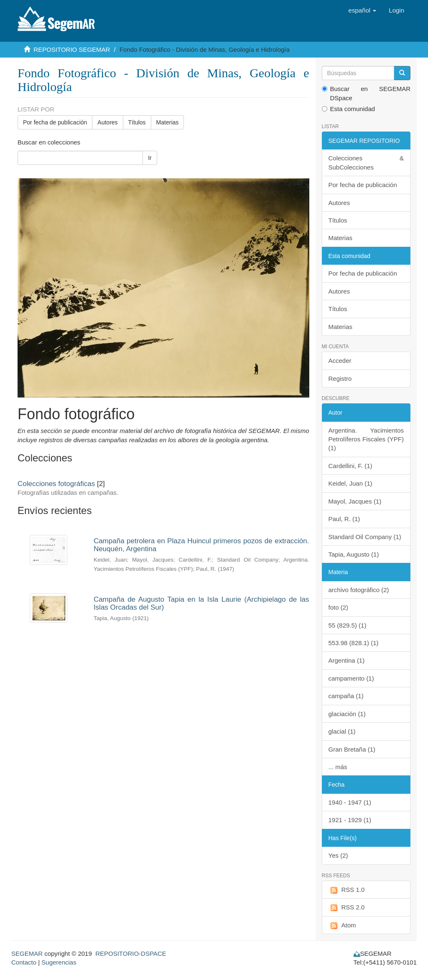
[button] (363, 10)
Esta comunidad (349, 109)
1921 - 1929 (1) (350, 820)
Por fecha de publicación (55, 122)
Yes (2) (338, 855)
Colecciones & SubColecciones (366, 162)
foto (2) (339, 607)
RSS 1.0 (347, 890)
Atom (342, 926)
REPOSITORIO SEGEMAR (72, 49)
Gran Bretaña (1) (352, 749)
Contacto (24, 962)
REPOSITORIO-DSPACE (131, 953)
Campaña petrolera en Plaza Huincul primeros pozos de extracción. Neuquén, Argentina (201, 545)
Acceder (340, 361)
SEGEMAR (27, 953)
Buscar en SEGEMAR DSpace (366, 93)
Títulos (137, 122)
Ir (150, 158)
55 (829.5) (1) (348, 625)
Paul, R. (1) (344, 519)
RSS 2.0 (347, 908)
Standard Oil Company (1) (365, 537)
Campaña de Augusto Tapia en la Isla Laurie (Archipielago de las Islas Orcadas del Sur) (201, 603)
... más (338, 767)
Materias (168, 122)
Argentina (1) (347, 660)
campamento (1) (351, 678)
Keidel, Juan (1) (350, 483)
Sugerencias (59, 962)
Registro (340, 379)
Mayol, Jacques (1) (355, 501)
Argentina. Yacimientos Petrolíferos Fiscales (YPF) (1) (366, 439)
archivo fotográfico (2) (359, 590)
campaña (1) (346, 696)
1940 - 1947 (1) (350, 802)
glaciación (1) (347, 714)
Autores (107, 122)
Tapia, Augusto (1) (354, 554)
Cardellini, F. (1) (350, 466)
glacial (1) (342, 731)
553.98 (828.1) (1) (354, 643)
